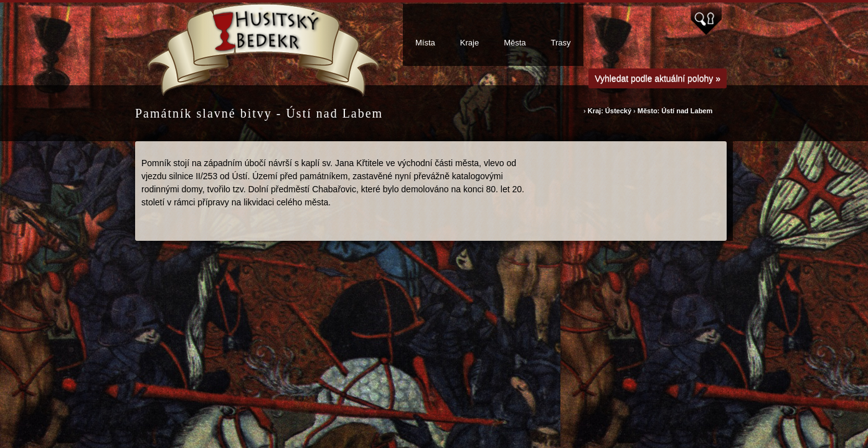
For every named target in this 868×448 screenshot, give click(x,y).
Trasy (561, 43)
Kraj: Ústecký (611, 111)
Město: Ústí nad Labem (675, 111)
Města (515, 43)
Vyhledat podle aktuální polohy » (658, 78)
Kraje (469, 43)
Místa (425, 43)
